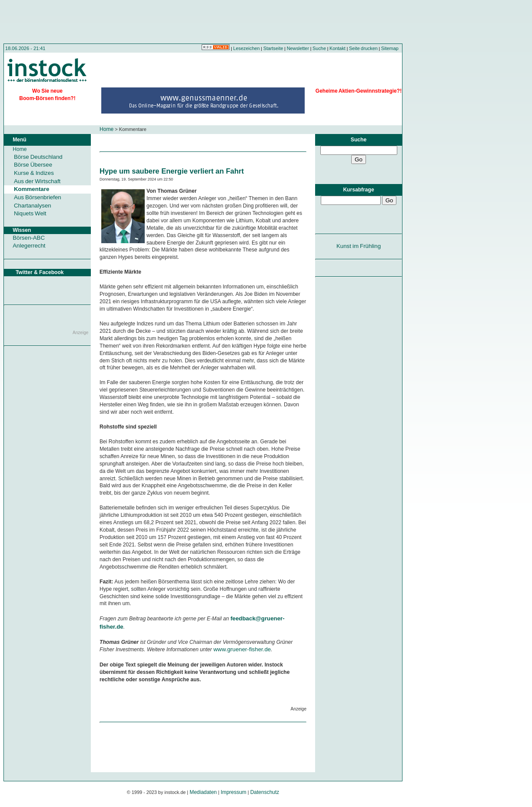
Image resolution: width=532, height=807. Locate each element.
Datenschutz (265, 792)
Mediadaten (203, 792)
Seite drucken (363, 48)
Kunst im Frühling (359, 246)
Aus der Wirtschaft (37, 181)
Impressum (234, 792)
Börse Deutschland (38, 157)
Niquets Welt (30, 213)
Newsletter (298, 48)
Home (106, 129)
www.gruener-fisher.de (242, 649)
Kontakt (337, 48)
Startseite (273, 48)
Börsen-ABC (29, 238)
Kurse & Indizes (34, 173)
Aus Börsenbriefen (38, 197)
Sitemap (390, 48)
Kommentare (32, 189)
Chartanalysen (33, 206)
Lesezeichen (247, 48)
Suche (319, 48)
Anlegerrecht (29, 246)
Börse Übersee (33, 165)
